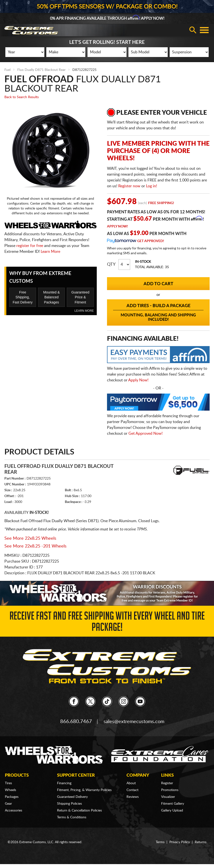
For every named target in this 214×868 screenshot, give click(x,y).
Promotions (170, 790)
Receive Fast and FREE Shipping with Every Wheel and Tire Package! (107, 623)
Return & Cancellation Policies (79, 811)
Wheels (10, 790)
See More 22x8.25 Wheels (30, 538)
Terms (160, 842)
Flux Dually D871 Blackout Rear (41, 70)
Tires (8, 783)
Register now (129, 186)
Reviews (133, 797)
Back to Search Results (22, 97)
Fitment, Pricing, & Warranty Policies (84, 790)
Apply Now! (117, 226)
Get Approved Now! (146, 434)
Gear (8, 804)
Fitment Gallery (173, 804)
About (131, 783)
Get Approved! (151, 241)
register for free (30, 246)
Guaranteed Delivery (72, 797)
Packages (12, 797)
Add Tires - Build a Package (158, 313)
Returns (201, 842)
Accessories (14, 811)
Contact (132, 790)
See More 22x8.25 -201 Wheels (35, 546)
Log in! (151, 186)
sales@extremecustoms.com (134, 722)
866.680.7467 (76, 722)
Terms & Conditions (72, 817)
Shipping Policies (69, 804)
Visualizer (168, 797)
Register (167, 783)
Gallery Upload (172, 811)
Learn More (50, 252)
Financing (64, 783)
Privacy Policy (180, 842)
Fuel (7, 70)
